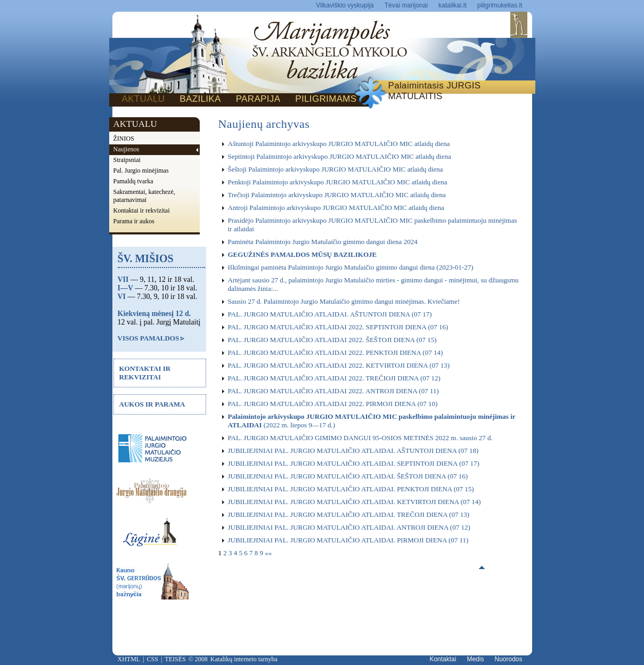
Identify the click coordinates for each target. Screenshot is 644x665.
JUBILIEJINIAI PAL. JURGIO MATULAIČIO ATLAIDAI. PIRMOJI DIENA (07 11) (348, 540)
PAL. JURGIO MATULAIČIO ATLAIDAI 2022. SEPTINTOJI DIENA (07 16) (338, 327)
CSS (153, 659)
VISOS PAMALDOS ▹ (151, 338)
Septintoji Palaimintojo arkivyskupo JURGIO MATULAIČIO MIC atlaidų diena (340, 156)
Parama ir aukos (134, 221)
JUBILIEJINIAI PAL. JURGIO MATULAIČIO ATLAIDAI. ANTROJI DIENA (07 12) (349, 527)
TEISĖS (175, 659)
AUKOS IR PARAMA (152, 404)
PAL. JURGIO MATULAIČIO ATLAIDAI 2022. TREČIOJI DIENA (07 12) (334, 378)
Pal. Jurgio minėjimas (141, 171)
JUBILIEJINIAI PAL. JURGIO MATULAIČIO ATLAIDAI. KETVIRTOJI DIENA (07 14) (354, 502)
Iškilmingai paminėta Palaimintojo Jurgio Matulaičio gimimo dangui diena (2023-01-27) (351, 267)
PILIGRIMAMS (326, 99)
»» (268, 553)
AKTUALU (144, 99)
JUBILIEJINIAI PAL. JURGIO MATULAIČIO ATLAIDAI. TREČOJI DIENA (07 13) (349, 514)
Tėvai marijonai (406, 5)
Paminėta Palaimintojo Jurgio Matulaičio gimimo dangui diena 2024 (323, 242)
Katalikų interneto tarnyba (244, 659)
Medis (475, 659)
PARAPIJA (258, 99)
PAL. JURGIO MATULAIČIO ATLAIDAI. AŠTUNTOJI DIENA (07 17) (330, 314)
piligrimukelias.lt (500, 5)
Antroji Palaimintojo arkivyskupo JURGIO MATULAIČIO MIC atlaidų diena (336, 208)
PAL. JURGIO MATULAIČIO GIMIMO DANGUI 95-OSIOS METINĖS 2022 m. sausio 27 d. (360, 438)
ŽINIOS (124, 139)
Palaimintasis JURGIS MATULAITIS (435, 91)
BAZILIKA (200, 99)
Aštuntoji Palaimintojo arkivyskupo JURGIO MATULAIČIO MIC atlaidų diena (339, 144)
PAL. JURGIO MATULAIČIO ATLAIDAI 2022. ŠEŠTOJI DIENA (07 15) (332, 340)
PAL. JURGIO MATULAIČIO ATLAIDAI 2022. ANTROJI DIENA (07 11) (333, 391)
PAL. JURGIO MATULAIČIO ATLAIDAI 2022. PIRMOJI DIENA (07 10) (333, 404)
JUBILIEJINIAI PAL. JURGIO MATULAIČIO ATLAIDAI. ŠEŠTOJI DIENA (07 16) (348, 476)
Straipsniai (127, 160)
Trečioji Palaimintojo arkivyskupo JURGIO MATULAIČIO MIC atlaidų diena (337, 195)
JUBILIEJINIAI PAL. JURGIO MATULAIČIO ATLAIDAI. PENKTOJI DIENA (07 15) (351, 489)
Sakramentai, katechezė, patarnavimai (144, 196)
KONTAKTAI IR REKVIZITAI (145, 373)
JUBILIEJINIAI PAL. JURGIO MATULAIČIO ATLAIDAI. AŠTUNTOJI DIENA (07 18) (353, 451)
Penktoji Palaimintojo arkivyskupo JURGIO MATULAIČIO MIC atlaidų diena (338, 182)
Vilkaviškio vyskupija (345, 5)
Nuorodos (508, 659)
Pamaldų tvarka (133, 181)
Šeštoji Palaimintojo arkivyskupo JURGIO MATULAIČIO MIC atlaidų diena (336, 169)
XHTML (129, 659)
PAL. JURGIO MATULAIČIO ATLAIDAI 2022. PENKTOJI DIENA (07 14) (336, 352)
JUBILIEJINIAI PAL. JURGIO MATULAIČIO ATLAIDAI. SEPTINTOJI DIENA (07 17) (354, 463)
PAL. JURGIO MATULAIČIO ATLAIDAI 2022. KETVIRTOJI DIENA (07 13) (339, 365)
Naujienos (127, 149)
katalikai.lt (453, 5)
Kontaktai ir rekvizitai (142, 210)
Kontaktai (443, 659)
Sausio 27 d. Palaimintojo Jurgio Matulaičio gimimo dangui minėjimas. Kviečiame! (344, 301)
